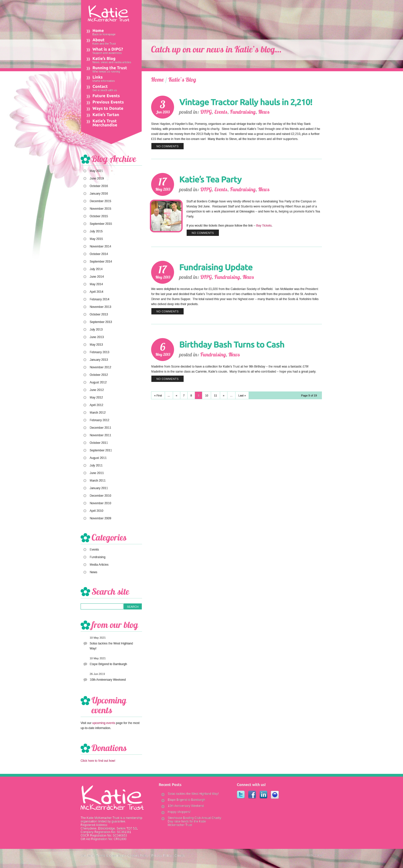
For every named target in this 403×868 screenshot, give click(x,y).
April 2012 (96, 405)
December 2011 (100, 428)
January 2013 (99, 360)
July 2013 (96, 330)
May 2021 (96, 171)
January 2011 (99, 488)
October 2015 (99, 216)
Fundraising (98, 557)
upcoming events (104, 723)
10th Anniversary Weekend (108, 680)
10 (207, 395)
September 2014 (101, 262)
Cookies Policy (138, 856)
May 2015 (96, 239)
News (93, 572)
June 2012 (97, 390)
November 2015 (100, 209)
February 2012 (99, 420)
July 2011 (96, 465)
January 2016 (99, 194)
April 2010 (96, 511)
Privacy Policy (162, 856)
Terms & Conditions (110, 856)
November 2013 (100, 307)
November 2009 (100, 518)
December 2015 (100, 201)
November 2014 (100, 246)
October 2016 (99, 186)
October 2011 (99, 443)
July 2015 (96, 231)
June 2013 (97, 337)
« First (158, 395)
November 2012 (100, 367)
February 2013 (99, 352)
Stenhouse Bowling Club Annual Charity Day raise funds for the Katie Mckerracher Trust (194, 821)
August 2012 (98, 382)
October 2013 (99, 314)
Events (94, 550)
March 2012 (98, 413)
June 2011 (97, 473)
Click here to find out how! (98, 761)
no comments (167, 146)
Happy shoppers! (179, 812)
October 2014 (99, 254)
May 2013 (96, 345)
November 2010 (100, 503)
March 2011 (98, 481)
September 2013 (101, 322)
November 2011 (100, 435)
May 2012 (96, 397)
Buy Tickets (264, 226)
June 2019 (97, 178)
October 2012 (99, 375)
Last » (242, 395)
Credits (179, 856)
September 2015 (101, 224)
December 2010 (100, 496)
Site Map (87, 856)
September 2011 (101, 450)
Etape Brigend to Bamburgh (108, 664)
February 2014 (99, 299)
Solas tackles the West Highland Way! (111, 646)
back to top (314, 855)
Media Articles (99, 565)
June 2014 (97, 277)
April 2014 (96, 292)
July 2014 (96, 269)
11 (215, 395)
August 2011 (98, 458)
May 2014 (96, 284)
